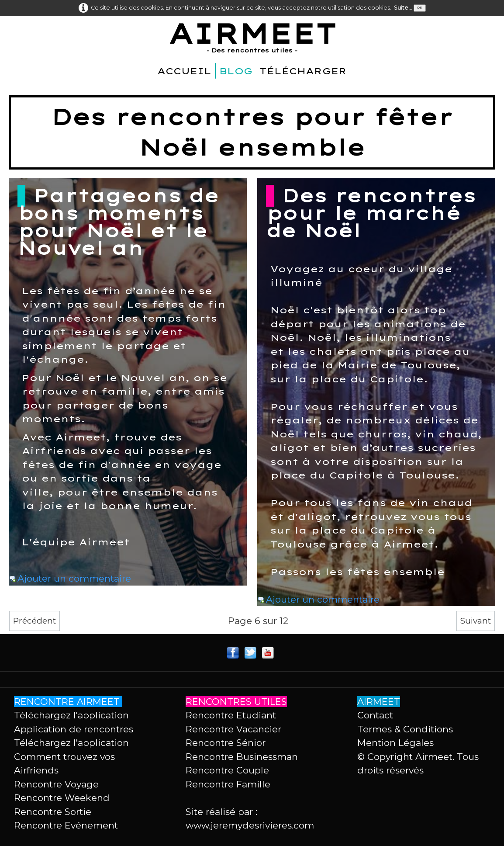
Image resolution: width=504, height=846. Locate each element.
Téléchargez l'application (71, 715)
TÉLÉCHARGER (303, 71)
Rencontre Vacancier (233, 729)
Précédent (35, 621)
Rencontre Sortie (53, 812)
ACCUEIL (184, 71)
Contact (375, 715)
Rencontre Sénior (226, 743)
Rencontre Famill (225, 784)
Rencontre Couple (227, 770)
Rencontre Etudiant (231, 715)
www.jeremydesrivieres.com (250, 825)
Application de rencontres (74, 729)
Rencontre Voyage (56, 784)
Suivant (476, 621)
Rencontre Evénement (66, 825)
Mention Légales (395, 743)
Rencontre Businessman (242, 757)
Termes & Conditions (405, 729)
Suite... (403, 8)
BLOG (236, 71)
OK (420, 8)
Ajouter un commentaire (74, 578)
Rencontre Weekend (62, 798)
